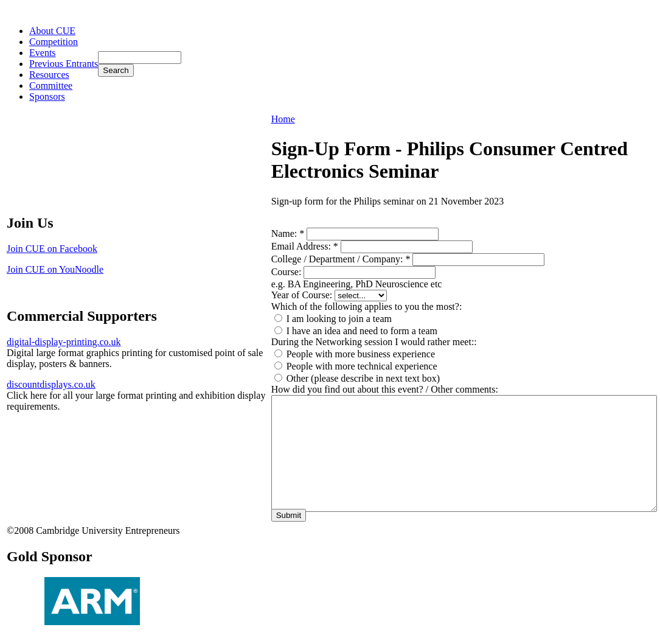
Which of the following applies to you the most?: (367, 306)
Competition (54, 42)
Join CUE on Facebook (52, 249)
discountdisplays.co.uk (51, 384)
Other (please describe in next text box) (357, 378)
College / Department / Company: (341, 259)
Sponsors (47, 96)
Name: (288, 233)
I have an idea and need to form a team (356, 331)
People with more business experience (355, 354)
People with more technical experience (356, 366)
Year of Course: (303, 295)
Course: (288, 272)
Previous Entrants (64, 64)
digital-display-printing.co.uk (64, 342)
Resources (49, 75)
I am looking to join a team (333, 319)
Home (283, 119)
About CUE (52, 31)
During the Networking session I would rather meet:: (374, 342)
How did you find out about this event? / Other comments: (385, 389)
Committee (51, 86)
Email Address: (305, 246)
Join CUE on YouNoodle (55, 269)
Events (43, 53)
